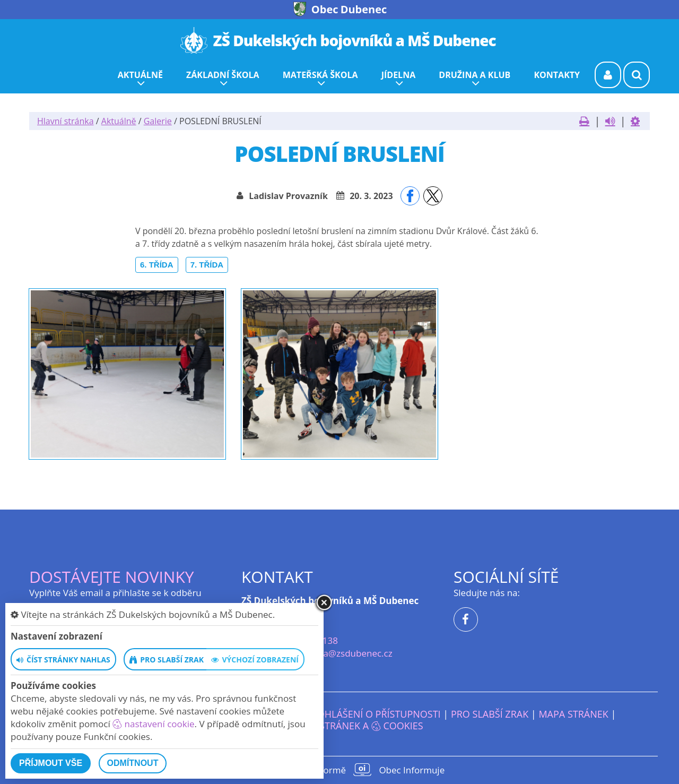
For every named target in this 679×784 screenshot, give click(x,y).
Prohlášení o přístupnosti (373, 714)
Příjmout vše (51, 763)
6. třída (157, 265)
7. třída (207, 265)
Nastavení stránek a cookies (339, 726)
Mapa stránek (573, 714)
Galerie (158, 121)
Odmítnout (133, 763)
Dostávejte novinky (112, 577)
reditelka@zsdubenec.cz (342, 653)
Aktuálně (119, 121)
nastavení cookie (153, 724)
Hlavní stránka (66, 121)
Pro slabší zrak (490, 714)
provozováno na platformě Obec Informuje (339, 770)
